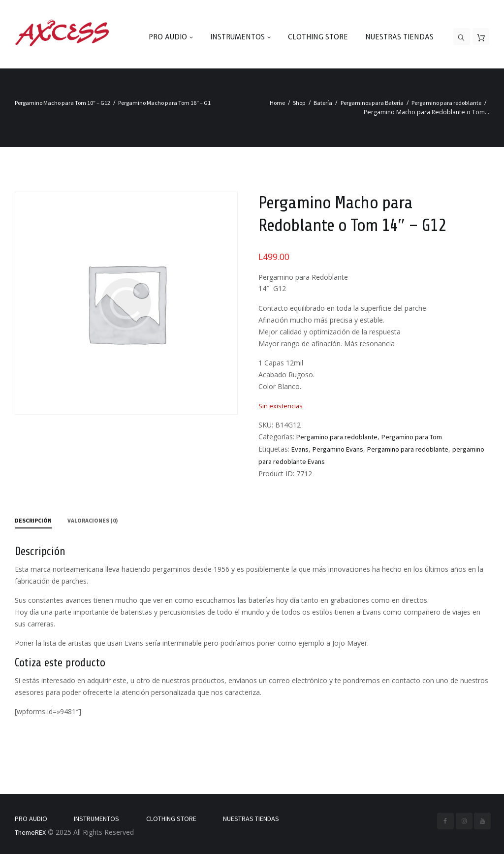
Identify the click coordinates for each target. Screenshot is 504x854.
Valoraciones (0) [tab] (93, 520)
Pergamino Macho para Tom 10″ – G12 (63, 103)
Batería (323, 103)
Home (277, 103)
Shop (299, 103)
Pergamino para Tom (412, 437)
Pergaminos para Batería (372, 103)
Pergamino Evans (338, 449)
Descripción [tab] (33, 520)
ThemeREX (30, 832)
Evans (300, 449)
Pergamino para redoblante (446, 103)
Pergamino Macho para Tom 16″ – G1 (164, 103)
